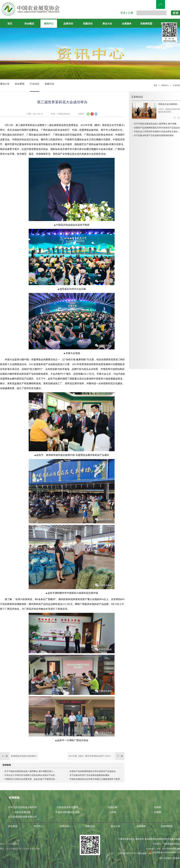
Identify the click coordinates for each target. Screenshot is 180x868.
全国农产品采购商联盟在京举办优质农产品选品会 (93, 771)
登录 (123, 13)
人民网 (112, 812)
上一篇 (19, 756)
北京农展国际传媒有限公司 (22, 817)
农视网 (157, 812)
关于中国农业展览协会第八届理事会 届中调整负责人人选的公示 (31, 771)
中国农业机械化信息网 (67, 812)
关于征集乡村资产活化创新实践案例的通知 (89, 775)
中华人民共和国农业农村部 (22, 807)
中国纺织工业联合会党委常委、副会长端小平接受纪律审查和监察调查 (31, 779)
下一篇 (96, 756)
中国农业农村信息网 (67, 807)
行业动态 (176, 85)
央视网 (157, 807)
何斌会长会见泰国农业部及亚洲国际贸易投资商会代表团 (169, 104)
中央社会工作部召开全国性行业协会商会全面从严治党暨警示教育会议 (31, 775)
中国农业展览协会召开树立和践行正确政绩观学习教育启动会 (96, 779)
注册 (130, 13)
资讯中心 (165, 85)
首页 (10, 24)
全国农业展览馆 (22, 812)
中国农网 (112, 807)
